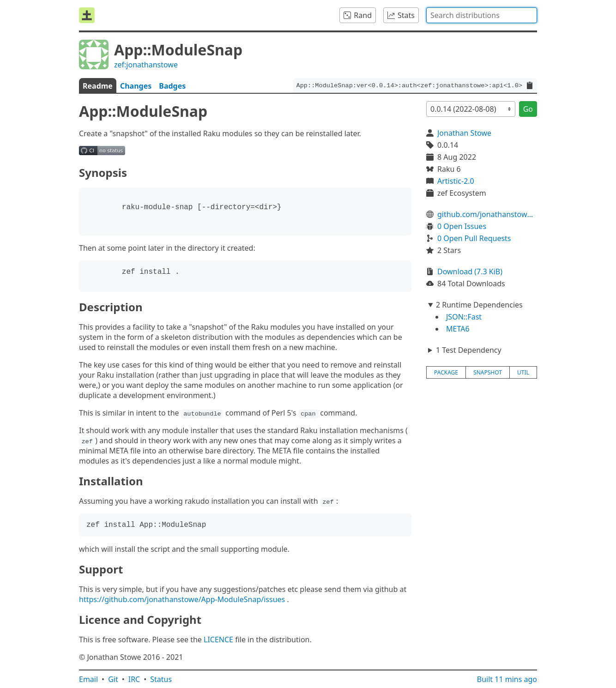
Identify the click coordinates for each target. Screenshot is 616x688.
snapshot (488, 372)
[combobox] (482, 15)
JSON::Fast (464, 317)
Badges (172, 86)
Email (88, 679)
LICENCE (218, 640)
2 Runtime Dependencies (479, 305)
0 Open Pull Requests (474, 238)
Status (161, 679)
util (523, 372)
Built (507, 679)
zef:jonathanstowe (146, 65)
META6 (458, 329)
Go (528, 109)
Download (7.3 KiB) (470, 272)
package (446, 372)
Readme (98, 86)
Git (113, 679)
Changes (136, 86)
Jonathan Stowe (464, 133)
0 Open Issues (462, 226)
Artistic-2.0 (456, 181)
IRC (134, 679)
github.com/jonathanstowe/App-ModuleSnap (487, 214)
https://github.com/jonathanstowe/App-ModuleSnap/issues (182, 599)
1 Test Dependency (469, 350)
